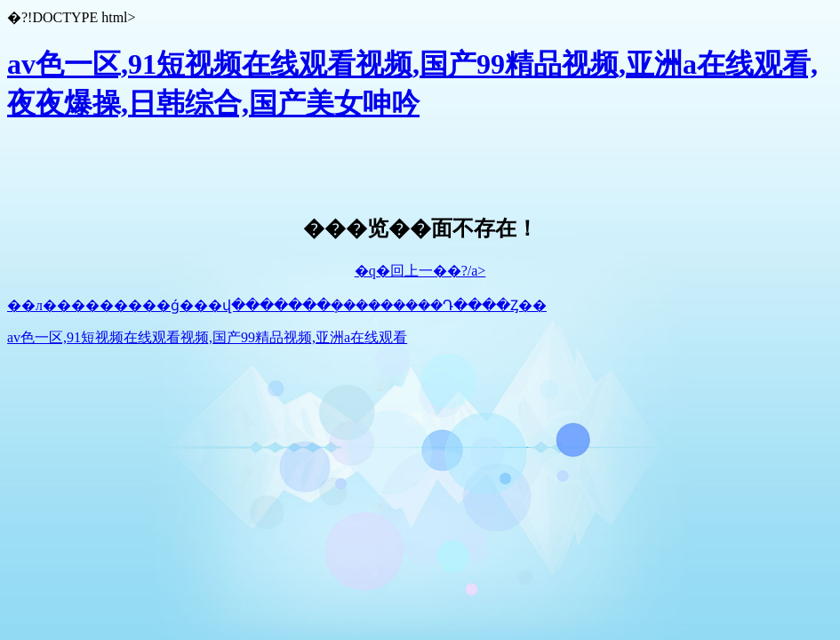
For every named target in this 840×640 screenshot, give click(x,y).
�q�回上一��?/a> (420, 271)
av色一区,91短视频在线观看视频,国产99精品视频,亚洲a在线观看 (207, 337)
